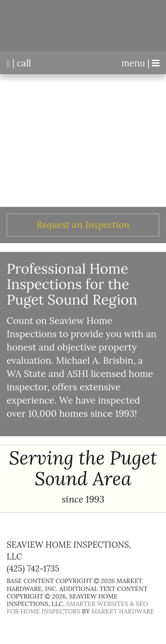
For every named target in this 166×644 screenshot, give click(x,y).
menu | (140, 63)
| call (19, 63)
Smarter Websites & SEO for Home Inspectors (77, 608)
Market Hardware (123, 611)
